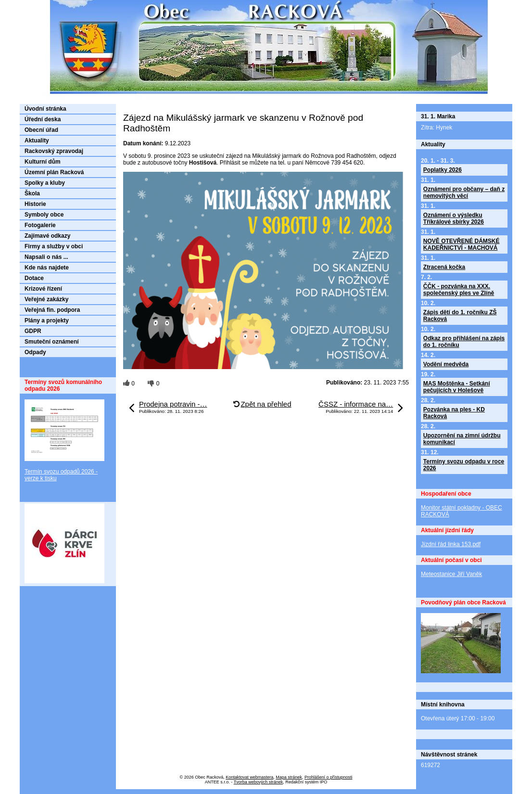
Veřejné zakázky (46, 299)
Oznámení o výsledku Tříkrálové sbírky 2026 (454, 218)
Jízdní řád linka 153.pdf (451, 544)
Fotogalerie (40, 225)
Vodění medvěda (446, 364)
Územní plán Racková (54, 172)
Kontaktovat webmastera (249, 777)
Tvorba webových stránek (259, 782)
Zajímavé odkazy (47, 236)
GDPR (33, 331)
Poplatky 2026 (443, 170)
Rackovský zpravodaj (54, 151)
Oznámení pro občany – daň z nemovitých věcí (464, 192)
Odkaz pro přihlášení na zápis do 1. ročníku (464, 342)
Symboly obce (44, 215)
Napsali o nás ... (46, 257)
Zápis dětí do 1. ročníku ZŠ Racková (460, 316)
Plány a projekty (47, 320)
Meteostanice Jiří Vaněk (451, 574)
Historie (35, 204)
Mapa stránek (289, 777)
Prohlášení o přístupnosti (329, 777)
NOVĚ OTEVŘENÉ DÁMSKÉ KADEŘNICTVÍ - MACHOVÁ (462, 244)
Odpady (35, 352)
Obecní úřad (41, 130)
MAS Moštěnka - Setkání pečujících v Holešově (457, 387)
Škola (32, 193)
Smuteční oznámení (52, 342)
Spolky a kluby (45, 183)
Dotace (34, 278)
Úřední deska (43, 119)
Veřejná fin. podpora (52, 310)
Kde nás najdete (47, 268)
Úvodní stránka (45, 109)
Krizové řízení (43, 289)
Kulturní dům (43, 162)
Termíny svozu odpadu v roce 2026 (464, 465)
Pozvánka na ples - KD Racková (454, 413)
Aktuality (37, 141)
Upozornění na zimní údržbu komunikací (462, 439)
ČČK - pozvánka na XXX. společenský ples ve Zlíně (459, 290)
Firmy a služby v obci (54, 246)
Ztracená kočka (444, 267)
